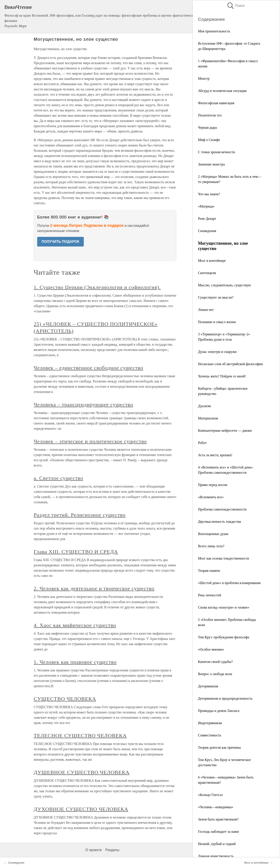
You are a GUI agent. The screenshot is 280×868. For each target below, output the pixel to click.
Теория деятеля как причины (219, 747)
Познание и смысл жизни (217, 322)
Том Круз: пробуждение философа (224, 637)
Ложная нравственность (216, 856)
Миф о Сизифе (209, 140)
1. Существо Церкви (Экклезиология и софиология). (97, 287)
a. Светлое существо (58, 478)
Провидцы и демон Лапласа (219, 711)
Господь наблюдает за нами (218, 832)
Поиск (236, 6)
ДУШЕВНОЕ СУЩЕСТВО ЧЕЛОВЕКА (82, 772)
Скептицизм (207, 273)
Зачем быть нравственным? (218, 819)
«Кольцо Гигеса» (211, 795)
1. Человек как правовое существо (75, 662)
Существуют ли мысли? (216, 297)
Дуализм (204, 406)
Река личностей (210, 595)
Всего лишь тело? (211, 546)
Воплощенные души (213, 534)
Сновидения (207, 231)
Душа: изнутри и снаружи (217, 352)
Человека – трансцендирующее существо (83, 405)
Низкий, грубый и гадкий (217, 844)
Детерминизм (208, 686)
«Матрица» (206, 206)
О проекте (94, 850)
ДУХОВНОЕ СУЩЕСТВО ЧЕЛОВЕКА (81, 809)
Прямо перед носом (213, 485)
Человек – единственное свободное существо (88, 368)
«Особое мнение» (211, 649)
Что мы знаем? (209, 194)
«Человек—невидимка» (216, 807)
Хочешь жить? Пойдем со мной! (222, 376)
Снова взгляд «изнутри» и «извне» (224, 607)
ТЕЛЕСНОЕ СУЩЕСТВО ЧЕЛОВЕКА (80, 736)
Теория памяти (209, 571)
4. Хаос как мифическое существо (75, 625)
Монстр (204, 78)
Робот (202, 443)
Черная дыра (207, 128)
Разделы (112, 850)
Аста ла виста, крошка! (215, 455)
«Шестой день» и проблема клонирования (229, 583)
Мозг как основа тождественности (224, 558)
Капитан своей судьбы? (215, 662)
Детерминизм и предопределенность (225, 698)
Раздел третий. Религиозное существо (80, 515)
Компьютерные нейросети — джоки (225, 430)
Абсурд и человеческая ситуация (222, 91)
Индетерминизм (210, 723)
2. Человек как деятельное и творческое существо (94, 588)
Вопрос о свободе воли (215, 674)
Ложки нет (206, 310)
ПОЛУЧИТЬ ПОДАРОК (60, 242)
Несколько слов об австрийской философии (230, 364)
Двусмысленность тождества (220, 522)
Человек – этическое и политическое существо (90, 441)
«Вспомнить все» (211, 497)
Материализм (208, 418)
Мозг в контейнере (212, 261)
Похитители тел (210, 115)
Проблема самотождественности (222, 509)
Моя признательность (214, 31)
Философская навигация (216, 103)
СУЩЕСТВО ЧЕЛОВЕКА (65, 699)
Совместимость (210, 735)
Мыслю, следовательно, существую (224, 285)
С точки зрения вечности (216, 152)
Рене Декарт (207, 219)
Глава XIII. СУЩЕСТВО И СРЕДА (76, 552)
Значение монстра (211, 164)
